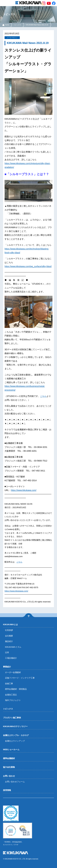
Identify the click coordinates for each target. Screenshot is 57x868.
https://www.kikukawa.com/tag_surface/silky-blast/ (28, 266)
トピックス (17, 25)
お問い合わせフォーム (15, 782)
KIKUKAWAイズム (13, 647)
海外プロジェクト (13, 700)
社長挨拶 (9, 630)
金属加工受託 (11, 695)
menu (3, 3)
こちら (43, 396)
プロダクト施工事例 (12, 718)
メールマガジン (12, 38)
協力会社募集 (9, 767)
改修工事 (9, 684)
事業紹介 (7, 667)
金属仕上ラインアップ (15, 741)
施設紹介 (9, 641)
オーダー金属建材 (13, 672)
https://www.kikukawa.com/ (24, 490)
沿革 (7, 652)
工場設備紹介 (11, 658)
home (7, 25)
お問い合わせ (9, 776)
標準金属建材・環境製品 (16, 689)
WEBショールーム (11, 749)
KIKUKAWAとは (10, 624)
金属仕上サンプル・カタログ (16, 735)
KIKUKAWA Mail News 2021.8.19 (37, 25)
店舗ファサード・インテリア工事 (20, 678)
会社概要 (9, 636)
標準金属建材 (9, 758)
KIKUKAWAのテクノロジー (15, 726)
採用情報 (7, 790)
